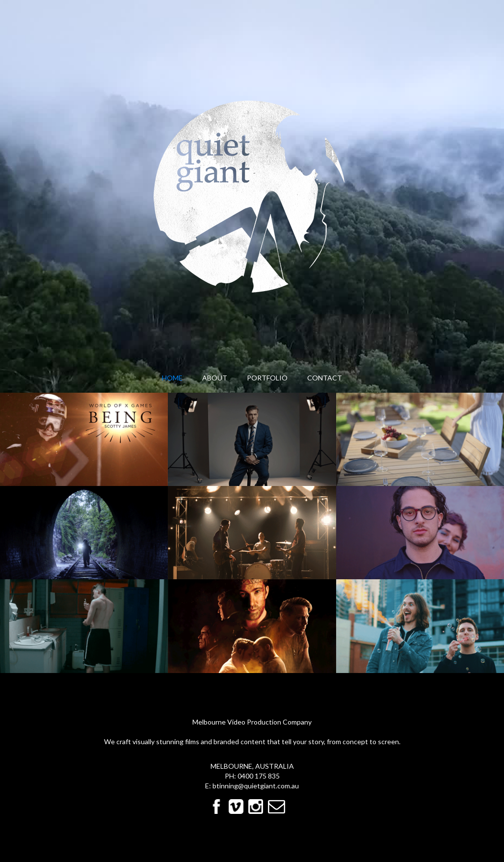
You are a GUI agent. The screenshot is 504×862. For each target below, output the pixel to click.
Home (172, 378)
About (215, 378)
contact (325, 378)
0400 (246, 776)
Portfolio (267, 378)
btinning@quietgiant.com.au (256, 786)
